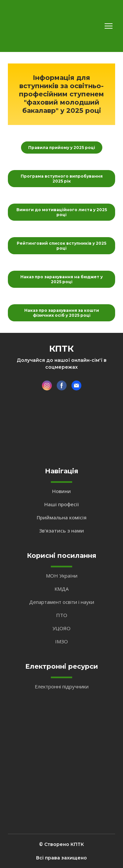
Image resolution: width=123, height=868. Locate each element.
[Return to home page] (27, 26)
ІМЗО (61, 641)
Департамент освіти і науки (62, 602)
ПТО (62, 615)
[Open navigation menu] (109, 26)
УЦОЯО (61, 628)
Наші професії (61, 504)
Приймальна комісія (62, 517)
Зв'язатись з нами (61, 531)
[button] (62, 148)
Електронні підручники (62, 686)
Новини (61, 491)
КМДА (61, 589)
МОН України (62, 576)
